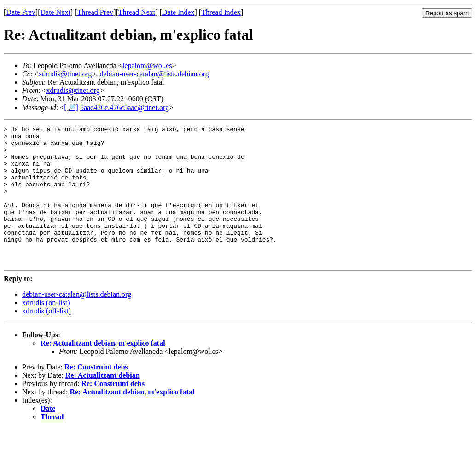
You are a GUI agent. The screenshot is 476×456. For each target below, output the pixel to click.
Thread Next (137, 12)
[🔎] (71, 107)
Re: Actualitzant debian (103, 403)
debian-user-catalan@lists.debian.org (154, 74)
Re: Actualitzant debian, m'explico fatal (103, 371)
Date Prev (21, 12)
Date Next (55, 12)
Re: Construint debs (96, 395)
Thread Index (221, 12)
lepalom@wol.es (147, 66)
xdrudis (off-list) (46, 338)
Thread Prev (95, 12)
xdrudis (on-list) (46, 330)
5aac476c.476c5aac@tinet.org (125, 107)
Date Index (178, 12)
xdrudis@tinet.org (65, 74)
